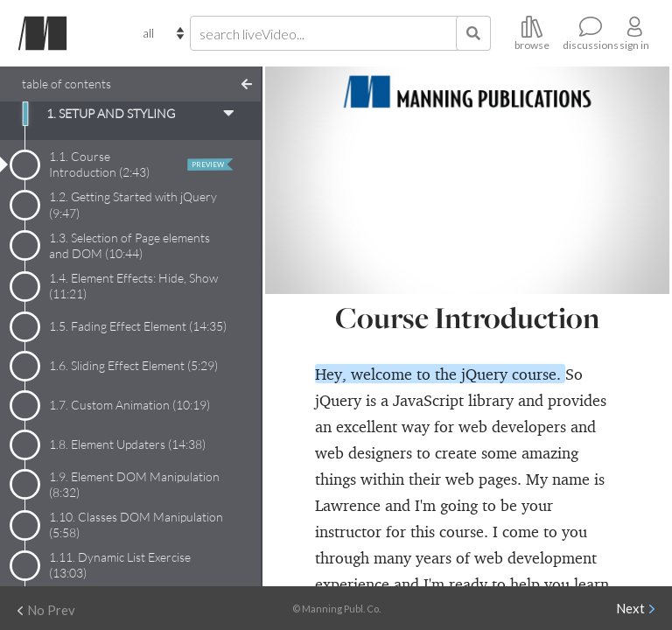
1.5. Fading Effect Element (138, 326)
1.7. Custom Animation (129, 405)
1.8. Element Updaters (127, 444)
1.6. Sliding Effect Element (133, 365)
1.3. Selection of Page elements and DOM (129, 245)
